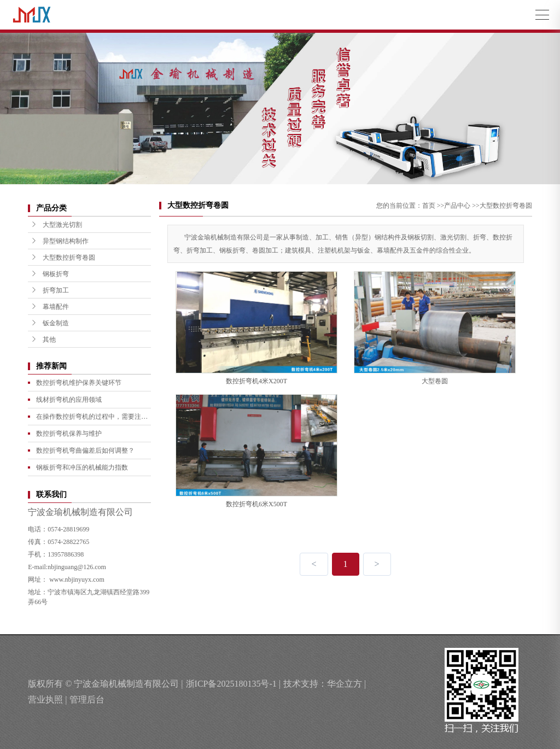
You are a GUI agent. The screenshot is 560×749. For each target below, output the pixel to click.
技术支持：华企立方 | (325, 684)
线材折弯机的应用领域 (69, 400)
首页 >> (433, 206)
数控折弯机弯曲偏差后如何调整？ (85, 450)
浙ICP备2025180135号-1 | (233, 684)
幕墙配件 (50, 307)
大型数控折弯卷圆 (63, 258)
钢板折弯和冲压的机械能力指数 (82, 467)
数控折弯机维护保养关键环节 (79, 383)
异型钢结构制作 (60, 241)
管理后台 (87, 700)
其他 (43, 340)
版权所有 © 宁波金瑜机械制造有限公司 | (105, 684)
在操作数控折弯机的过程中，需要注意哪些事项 (92, 419)
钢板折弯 (50, 274)
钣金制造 (50, 323)
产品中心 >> (462, 206)
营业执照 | (47, 700)
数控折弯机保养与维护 (69, 434)
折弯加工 (50, 290)
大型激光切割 (56, 225)
